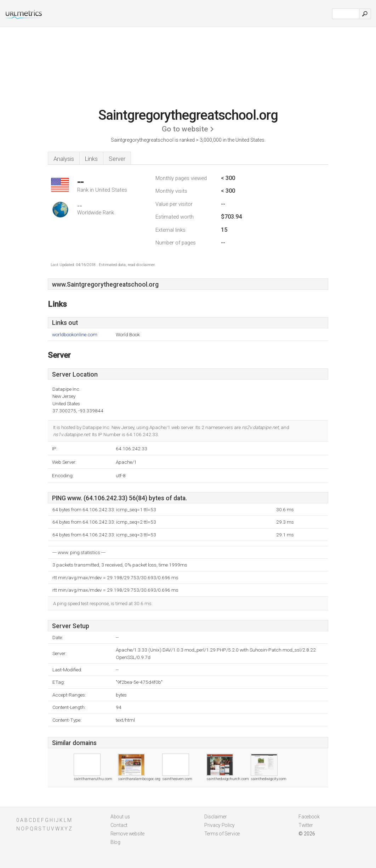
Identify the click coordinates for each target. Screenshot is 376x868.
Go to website (185, 129)
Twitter (306, 825)
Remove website (127, 834)
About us (120, 817)
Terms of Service (222, 834)
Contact (119, 825)
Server (117, 159)
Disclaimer (216, 817)
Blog (115, 842)
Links (91, 159)
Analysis (64, 159)
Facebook (309, 817)
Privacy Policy (220, 825)
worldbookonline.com (75, 335)
